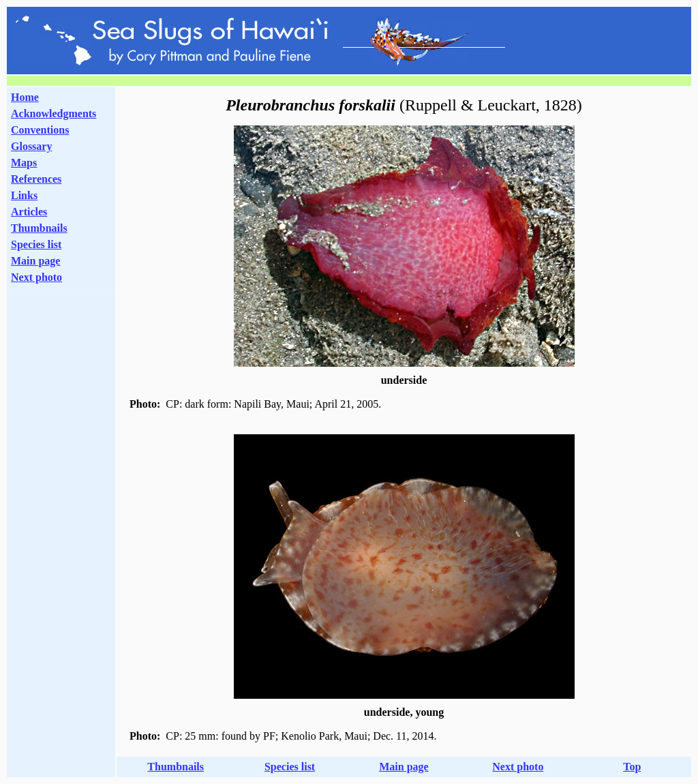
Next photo (518, 767)
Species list (36, 244)
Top (632, 767)
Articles (29, 212)
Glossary (31, 146)
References (36, 179)
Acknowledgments (54, 114)
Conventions (40, 130)
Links (24, 195)
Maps (24, 163)
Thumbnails (39, 228)
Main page (35, 261)
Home (25, 97)
